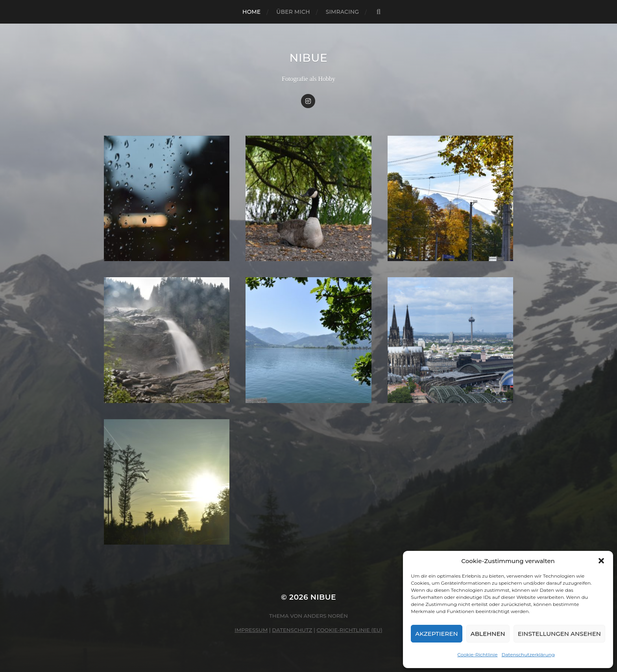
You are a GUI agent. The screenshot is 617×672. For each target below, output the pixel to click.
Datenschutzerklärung (528, 655)
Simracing (342, 12)
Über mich (293, 12)
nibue (308, 58)
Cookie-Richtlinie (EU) (350, 630)
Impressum (251, 630)
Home (251, 12)
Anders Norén (326, 616)
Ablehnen (488, 634)
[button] (601, 561)
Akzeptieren (437, 634)
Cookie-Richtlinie (477, 655)
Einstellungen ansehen (559, 634)
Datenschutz (292, 630)
